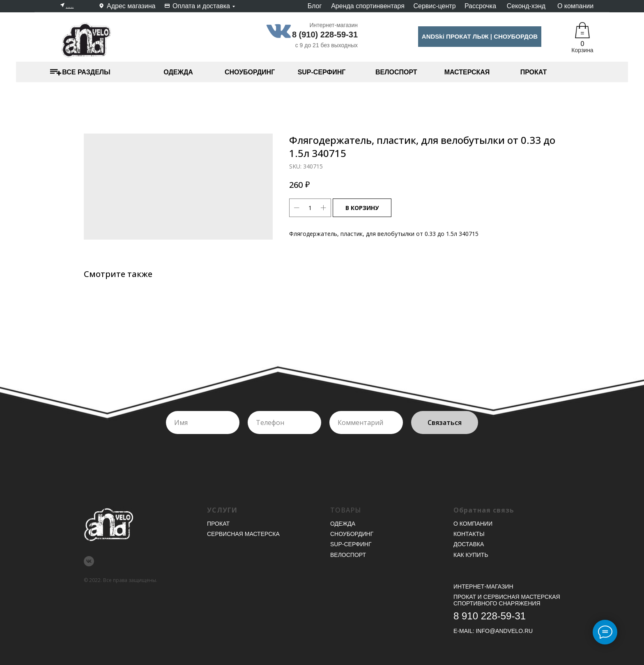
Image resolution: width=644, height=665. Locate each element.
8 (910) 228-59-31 (325, 35)
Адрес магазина (131, 6)
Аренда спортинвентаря (368, 6)
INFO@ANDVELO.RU (504, 631)
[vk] (89, 561)
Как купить (471, 555)
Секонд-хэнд (526, 6)
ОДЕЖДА (178, 72)
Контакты (469, 534)
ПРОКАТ (534, 72)
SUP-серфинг (351, 544)
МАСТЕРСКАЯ (467, 72)
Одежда (343, 524)
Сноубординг (352, 534)
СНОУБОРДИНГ (250, 72)
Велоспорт (348, 555)
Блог (315, 6)
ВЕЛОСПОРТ (396, 72)
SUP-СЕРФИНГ (322, 72)
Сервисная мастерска (243, 534)
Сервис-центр (434, 6)
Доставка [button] (469, 544)
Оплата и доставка (201, 6)
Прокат (218, 524)
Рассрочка (480, 6)
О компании (575, 6)
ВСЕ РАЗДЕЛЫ (86, 72)
